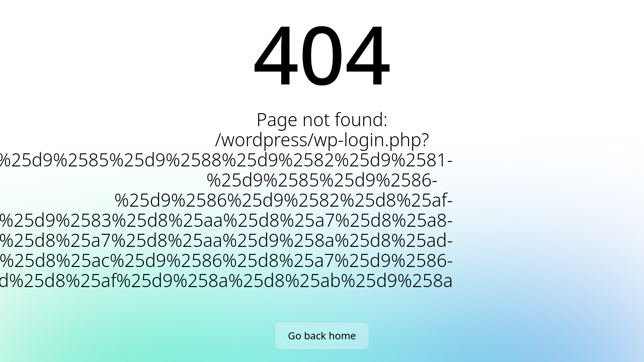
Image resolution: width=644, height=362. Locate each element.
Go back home (322, 336)
